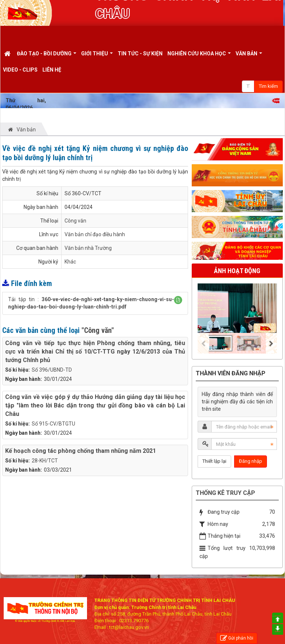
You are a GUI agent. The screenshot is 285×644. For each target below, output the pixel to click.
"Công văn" (98, 330)
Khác (70, 262)
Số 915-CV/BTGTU (53, 424)
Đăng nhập (251, 461)
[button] (178, 300)
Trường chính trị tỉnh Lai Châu (58, 621)
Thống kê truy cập (225, 493)
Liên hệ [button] (52, 70)
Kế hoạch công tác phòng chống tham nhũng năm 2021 (81, 451)
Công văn (75, 221)
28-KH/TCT (45, 461)
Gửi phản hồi (237, 638)
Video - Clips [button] (20, 70)
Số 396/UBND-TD (52, 370)
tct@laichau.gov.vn (129, 627)
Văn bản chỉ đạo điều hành (95, 234)
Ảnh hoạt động (237, 271)
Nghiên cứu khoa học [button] (199, 56)
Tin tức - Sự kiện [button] (140, 54)
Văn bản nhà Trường (88, 248)
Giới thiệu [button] (97, 56)
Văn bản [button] (249, 56)
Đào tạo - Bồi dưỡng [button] (47, 56)
